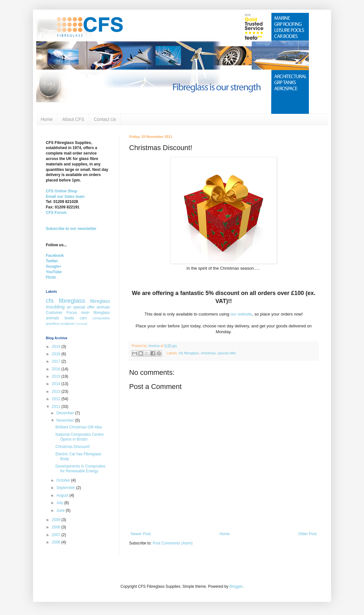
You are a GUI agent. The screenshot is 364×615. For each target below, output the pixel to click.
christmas (208, 353)
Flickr (51, 277)
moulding (55, 307)
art (69, 307)
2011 (57, 407)
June (61, 510)
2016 (57, 369)
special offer (227, 353)
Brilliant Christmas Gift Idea (79, 427)
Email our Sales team (65, 197)
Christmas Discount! (73, 447)
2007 (57, 535)
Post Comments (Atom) (173, 543)
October (64, 480)
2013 (57, 392)
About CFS (73, 119)
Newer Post (141, 534)
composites (101, 318)
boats (69, 318)
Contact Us (105, 119)
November (66, 420)
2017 (57, 361)
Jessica (154, 346)
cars (83, 318)
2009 (57, 520)
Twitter (52, 261)
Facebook (55, 256)
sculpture (67, 324)
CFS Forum (56, 213)
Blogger (236, 586)
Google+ (54, 266)
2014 (57, 384)
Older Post (307, 534)
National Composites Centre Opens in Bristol (79, 437)
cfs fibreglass (189, 353)
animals (103, 307)
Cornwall (81, 324)
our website (241, 314)
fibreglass (100, 301)
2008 (57, 527)
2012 (57, 399)
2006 (57, 542)
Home (47, 119)
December (66, 413)
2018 (57, 354)
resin (85, 313)
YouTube (54, 272)
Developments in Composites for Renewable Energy (80, 468)
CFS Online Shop (62, 191)
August (63, 495)
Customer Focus (61, 313)
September (66, 488)
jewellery (53, 324)
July (60, 503)
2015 (57, 376)
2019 (57, 347)
